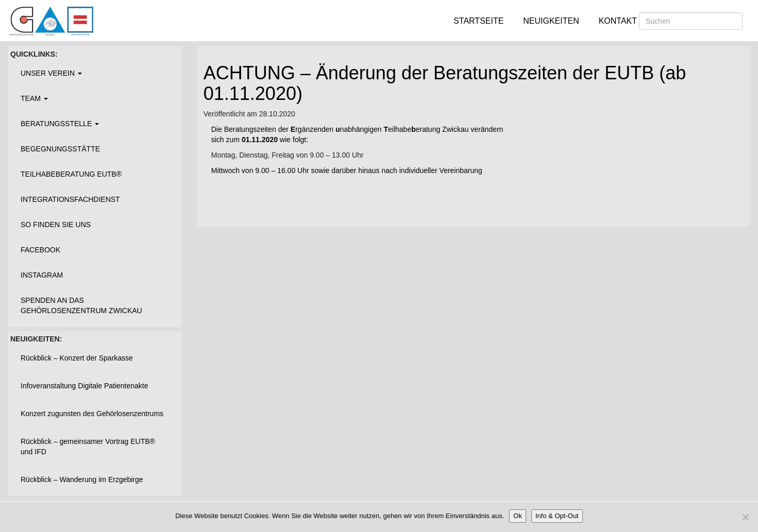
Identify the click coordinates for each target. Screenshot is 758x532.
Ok (518, 516)
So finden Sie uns (56, 225)
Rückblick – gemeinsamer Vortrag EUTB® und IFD (88, 447)
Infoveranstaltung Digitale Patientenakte (85, 386)
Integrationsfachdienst (70, 199)
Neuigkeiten (551, 21)
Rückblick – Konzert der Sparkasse (77, 358)
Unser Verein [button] (51, 73)
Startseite (478, 21)
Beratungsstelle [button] (60, 124)
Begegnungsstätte (60, 149)
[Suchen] (691, 21)
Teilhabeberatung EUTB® (71, 174)
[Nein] (745, 517)
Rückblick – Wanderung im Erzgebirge (82, 479)
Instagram (42, 275)
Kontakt (618, 21)
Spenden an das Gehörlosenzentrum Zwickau (81, 305)
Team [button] (34, 98)
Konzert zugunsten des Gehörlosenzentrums (92, 414)
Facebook (40, 250)
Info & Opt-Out (557, 516)
